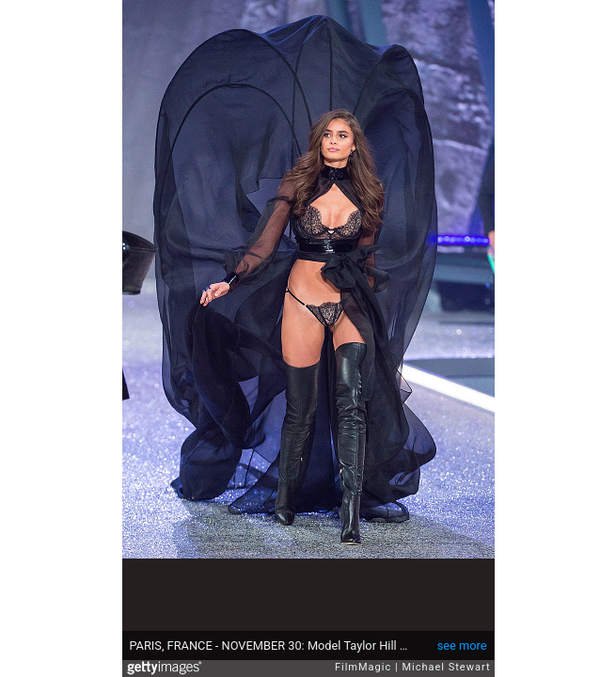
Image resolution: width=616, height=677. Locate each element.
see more (462, 646)
